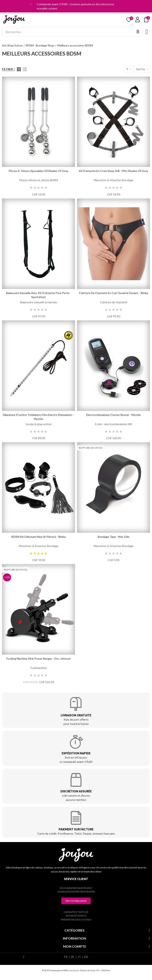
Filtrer (7, 69)
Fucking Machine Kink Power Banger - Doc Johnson (39, 659)
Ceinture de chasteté (114, 302)
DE (73, 957)
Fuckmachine (39, 668)
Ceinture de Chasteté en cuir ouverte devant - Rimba (114, 293)
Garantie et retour (76, 912)
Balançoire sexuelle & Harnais (39, 302)
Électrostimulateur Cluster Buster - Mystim (113, 415)
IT (79, 957)
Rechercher (138, 32)
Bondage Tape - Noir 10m (114, 537)
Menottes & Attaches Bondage (114, 180)
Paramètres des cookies (76, 920)
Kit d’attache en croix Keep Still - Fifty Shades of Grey (113, 171)
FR (66, 957)
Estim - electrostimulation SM (113, 424)
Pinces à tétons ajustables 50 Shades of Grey (39, 171)
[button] (76, 901)
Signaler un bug (76, 916)
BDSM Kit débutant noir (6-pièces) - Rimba (39, 537)
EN (86, 957)
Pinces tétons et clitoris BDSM (39, 180)
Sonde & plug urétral (39, 424)
